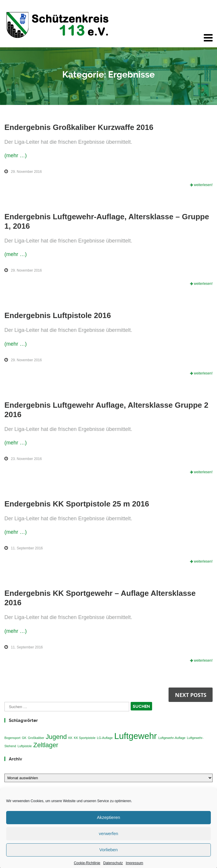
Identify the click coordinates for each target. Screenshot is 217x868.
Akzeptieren (108, 826)
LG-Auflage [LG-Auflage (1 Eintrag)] (105, 738)
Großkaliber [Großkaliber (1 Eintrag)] (36, 738)
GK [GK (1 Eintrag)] (24, 738)
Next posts (191, 695)
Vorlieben (108, 858)
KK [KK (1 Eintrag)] (70, 738)
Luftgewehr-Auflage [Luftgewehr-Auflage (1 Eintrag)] (172, 738)
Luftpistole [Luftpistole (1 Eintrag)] (25, 746)
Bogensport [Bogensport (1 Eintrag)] (12, 738)
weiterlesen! (203, 185)
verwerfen (109, 842)
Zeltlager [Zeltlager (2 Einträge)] (46, 745)
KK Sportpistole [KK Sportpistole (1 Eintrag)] (85, 738)
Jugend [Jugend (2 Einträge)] (56, 737)
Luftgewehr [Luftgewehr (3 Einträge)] (136, 736)
